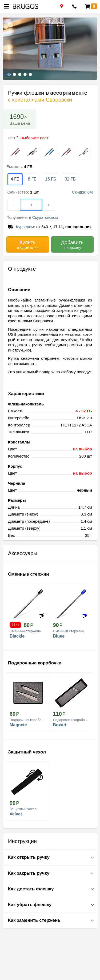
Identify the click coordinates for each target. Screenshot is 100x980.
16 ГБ (51, 179)
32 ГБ (70, 179)
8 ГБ (32, 179)
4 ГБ (15, 179)
